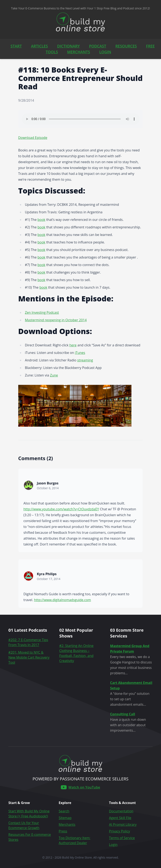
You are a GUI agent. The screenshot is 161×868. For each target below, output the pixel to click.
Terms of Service (122, 838)
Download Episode (33, 138)
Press (63, 831)
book (41, 220)
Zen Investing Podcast (42, 312)
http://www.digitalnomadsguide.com (62, 600)
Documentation (121, 811)
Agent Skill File (120, 818)
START (16, 46)
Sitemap (65, 818)
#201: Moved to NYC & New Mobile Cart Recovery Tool (29, 657)
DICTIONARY (68, 46)
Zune (54, 375)
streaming (85, 360)
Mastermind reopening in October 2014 (56, 320)
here (73, 345)
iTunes (80, 353)
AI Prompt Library (123, 824)
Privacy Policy (119, 831)
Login (113, 845)
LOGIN (105, 52)
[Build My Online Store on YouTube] (80, 787)
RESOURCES (126, 46)
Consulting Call (123, 714)
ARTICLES (39, 46)
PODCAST (98, 46)
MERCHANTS (79, 52)
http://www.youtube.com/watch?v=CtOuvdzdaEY (61, 509)
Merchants (67, 824)
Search (64, 811)
